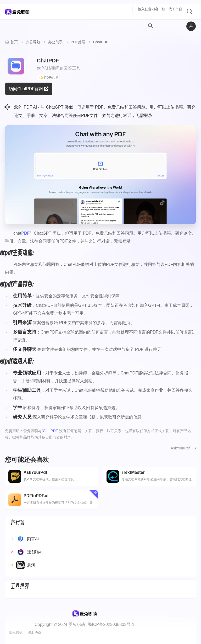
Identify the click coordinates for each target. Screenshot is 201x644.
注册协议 (35, 632)
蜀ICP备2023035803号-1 (111, 624)
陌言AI (25, 539)
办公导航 (33, 42)
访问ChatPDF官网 (29, 89)
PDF (25, 233)
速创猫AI (27, 552)
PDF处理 (78, 42)
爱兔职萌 (15, 632)
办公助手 (55, 42)
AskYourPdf (180, 448)
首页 (14, 42)
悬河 (23, 565)
